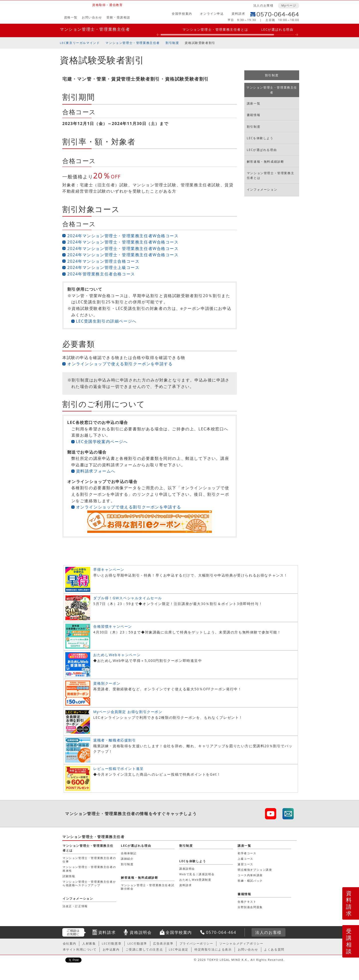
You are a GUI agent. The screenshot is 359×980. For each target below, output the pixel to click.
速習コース (245, 864)
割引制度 (172, 43)
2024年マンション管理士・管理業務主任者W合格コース (123, 236)
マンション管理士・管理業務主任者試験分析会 (148, 887)
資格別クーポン (107, 683)
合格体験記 (129, 853)
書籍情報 (254, 115)
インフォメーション (262, 189)
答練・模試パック (250, 881)
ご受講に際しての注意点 (144, 949)
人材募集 (89, 943)
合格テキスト (247, 902)
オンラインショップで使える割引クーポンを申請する (120, 364)
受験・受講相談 (118, 17)
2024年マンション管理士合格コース (103, 261)
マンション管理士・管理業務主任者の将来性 (89, 869)
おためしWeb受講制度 (195, 880)
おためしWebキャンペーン (117, 655)
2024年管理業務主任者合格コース (101, 274)
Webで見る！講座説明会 (197, 874)
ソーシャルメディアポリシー (241, 943)
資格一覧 (71, 17)
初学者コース (247, 853)
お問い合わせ (92, 17)
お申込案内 (111, 949)
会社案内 (70, 943)
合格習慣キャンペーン (113, 626)
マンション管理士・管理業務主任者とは (215, 29)
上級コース (245, 859)
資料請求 (238, 14)
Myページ (289, 5)
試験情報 (69, 876)
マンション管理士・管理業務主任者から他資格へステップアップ (89, 883)
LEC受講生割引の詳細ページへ (106, 321)
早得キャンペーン (109, 569)
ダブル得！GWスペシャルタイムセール (128, 598)
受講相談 (349, 941)
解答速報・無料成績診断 (266, 162)
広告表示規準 (163, 943)
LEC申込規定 (179, 949)
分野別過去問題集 (250, 907)
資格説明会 (141, 932)
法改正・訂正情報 (75, 906)
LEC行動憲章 (112, 943)
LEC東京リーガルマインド (80, 43)
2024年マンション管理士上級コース (103, 267)
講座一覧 (254, 103)
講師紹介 (127, 859)
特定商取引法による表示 (213, 949)
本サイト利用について (80, 949)
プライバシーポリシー (196, 943)
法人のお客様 (264, 5)
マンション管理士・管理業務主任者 (95, 29)
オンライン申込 (212, 14)
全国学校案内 (182, 14)
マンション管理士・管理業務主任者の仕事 (89, 860)
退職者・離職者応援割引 (115, 740)
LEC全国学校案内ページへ (102, 442)
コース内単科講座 (250, 875)
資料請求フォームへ (96, 471)
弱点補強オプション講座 (255, 870)
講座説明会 (187, 869)
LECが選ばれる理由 (277, 29)
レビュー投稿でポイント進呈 (119, 769)
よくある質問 (274, 949)
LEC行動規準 (137, 943)
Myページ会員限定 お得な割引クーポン (128, 712)
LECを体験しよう (260, 138)
